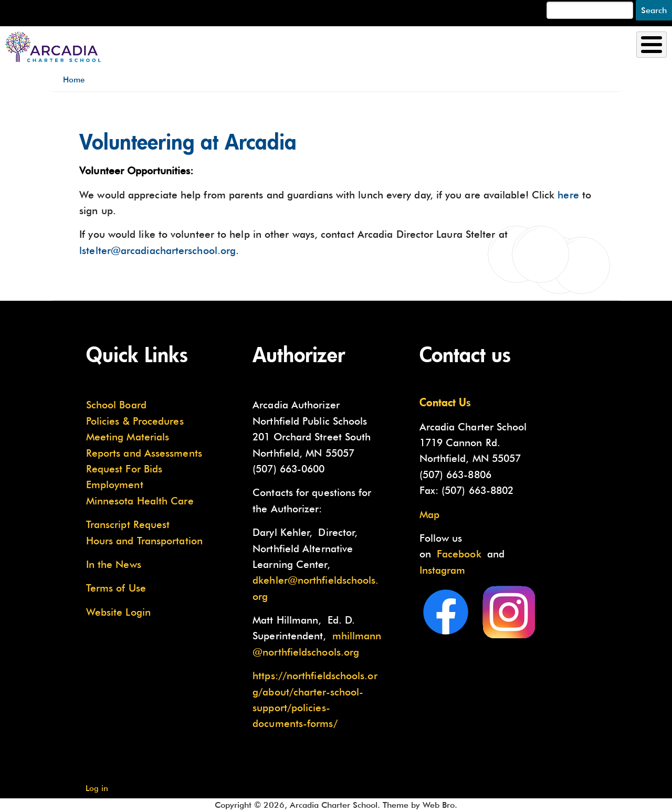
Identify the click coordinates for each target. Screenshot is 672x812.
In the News (114, 564)
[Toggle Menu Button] (652, 45)
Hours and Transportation (144, 541)
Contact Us (445, 402)
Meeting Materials (128, 437)
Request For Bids (124, 469)
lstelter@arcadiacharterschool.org (157, 250)
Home (74, 80)
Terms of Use (116, 588)
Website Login (118, 612)
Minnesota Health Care (140, 501)
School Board (116, 405)
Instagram (443, 570)
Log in (97, 788)
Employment (115, 484)
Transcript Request (128, 524)
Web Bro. (440, 805)
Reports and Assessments (144, 453)
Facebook (459, 554)
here (568, 195)
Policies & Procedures (135, 421)
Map (429, 514)
